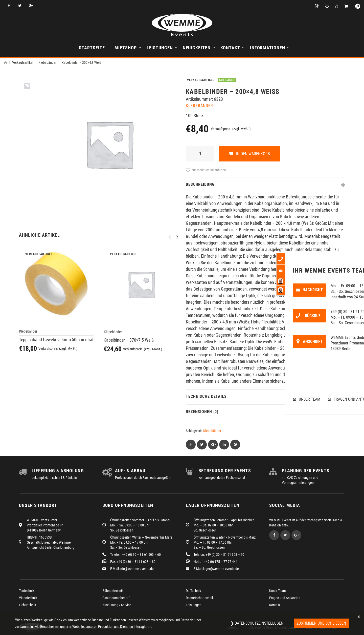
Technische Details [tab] (206, 396)
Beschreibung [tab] (200, 184)
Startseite (92, 48)
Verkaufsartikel (23, 63)
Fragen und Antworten (285, 598)
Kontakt (230, 48)
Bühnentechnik (113, 591)
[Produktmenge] (200, 154)
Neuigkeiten (197, 48)
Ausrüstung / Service (117, 605)
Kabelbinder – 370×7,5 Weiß (129, 340)
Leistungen (160, 48)
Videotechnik (28, 598)
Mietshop (126, 48)
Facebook (9, 6)
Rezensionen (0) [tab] (202, 412)
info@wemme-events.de (137, 569)
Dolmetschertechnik (200, 598)
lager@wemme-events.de (221, 569)
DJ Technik (193, 591)
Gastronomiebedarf (116, 598)
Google (31, 6)
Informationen (268, 48)
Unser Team (278, 591)
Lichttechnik (27, 605)
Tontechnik (27, 591)
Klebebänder (47, 63)
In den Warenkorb (253, 154)
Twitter (20, 6)
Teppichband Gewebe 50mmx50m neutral (56, 340)
